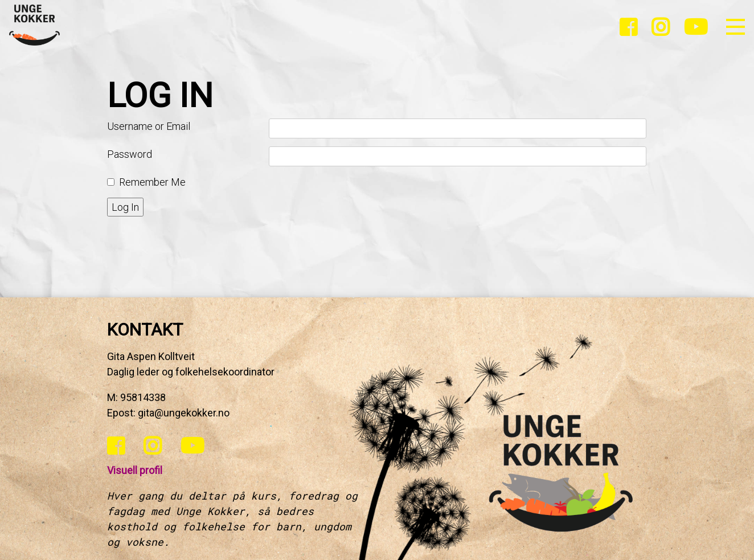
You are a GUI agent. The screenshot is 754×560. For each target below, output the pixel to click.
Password (130, 154)
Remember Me (152, 182)
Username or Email (149, 126)
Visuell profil (135, 470)
